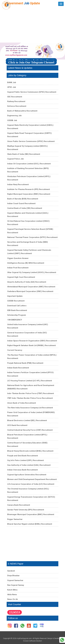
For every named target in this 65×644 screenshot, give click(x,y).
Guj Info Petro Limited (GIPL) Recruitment (26, 460)
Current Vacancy (15, 350)
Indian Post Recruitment (18, 268)
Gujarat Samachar (15, 580)
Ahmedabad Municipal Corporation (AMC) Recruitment (31, 287)
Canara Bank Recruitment (19, 505)
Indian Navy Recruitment (18, 184)
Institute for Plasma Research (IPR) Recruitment (29, 189)
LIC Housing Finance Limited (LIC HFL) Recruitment (30, 381)
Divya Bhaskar (13, 576)
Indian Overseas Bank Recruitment (23, 470)
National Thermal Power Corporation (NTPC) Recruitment (32, 237)
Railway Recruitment (16, 101)
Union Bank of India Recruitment (22, 403)
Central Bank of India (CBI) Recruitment (25, 208)
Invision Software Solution (33, 641)
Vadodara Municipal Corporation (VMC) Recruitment (30, 291)
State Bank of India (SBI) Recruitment (24, 154)
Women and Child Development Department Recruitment (32, 479)
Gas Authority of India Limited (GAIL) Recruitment (29, 465)
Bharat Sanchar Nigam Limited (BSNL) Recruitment (30, 524)
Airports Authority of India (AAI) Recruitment (27, 282)
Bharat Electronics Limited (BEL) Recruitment (27, 420)
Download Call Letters (17, 306)
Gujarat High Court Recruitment (21, 277)
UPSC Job (12, 87)
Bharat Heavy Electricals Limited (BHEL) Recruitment (30, 451)
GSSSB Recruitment (16, 301)
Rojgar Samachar (15, 519)
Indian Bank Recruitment (18, 368)
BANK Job (12, 82)
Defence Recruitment (17, 106)
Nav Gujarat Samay (16, 585)
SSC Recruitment (15, 97)
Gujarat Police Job (15, 159)
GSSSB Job (12, 120)
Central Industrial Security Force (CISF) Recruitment (30, 430)
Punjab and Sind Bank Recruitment (23, 456)
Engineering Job (14, 116)
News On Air (13, 599)
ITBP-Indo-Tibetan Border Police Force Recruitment (30, 398)
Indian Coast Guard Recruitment (21, 203)
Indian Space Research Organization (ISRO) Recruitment (32, 341)
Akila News (12, 595)
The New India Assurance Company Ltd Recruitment (30, 408)
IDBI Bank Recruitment (17, 310)
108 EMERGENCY (15, 320)
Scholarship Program (17, 315)
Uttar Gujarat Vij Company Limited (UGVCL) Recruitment (32, 272)
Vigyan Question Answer (18, 258)
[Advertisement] (32, 25)
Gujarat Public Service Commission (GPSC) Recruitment (32, 92)
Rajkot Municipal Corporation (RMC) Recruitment (29, 194)
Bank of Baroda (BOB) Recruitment (23, 199)
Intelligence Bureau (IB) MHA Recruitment (26, 263)
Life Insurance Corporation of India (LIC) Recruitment (31, 484)
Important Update (15, 296)
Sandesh (11, 571)
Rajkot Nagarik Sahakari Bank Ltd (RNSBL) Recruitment (32, 345)
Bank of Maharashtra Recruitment (22, 111)
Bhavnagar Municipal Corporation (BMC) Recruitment (31, 514)
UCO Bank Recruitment (17, 425)
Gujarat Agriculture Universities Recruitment (27, 475)
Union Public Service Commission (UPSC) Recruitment (31, 141)
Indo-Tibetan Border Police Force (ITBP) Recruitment (31, 393)
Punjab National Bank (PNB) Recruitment (25, 363)
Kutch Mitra (12, 590)
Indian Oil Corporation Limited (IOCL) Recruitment (29, 164)
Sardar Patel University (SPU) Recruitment (26, 510)
